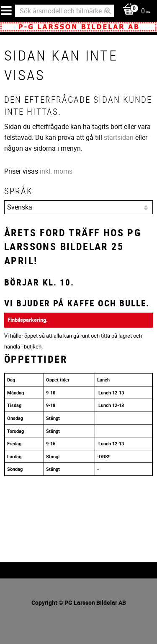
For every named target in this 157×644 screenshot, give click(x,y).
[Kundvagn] (134, 11)
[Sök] (108, 11)
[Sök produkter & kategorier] (64, 11)
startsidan (119, 137)
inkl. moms (56, 171)
